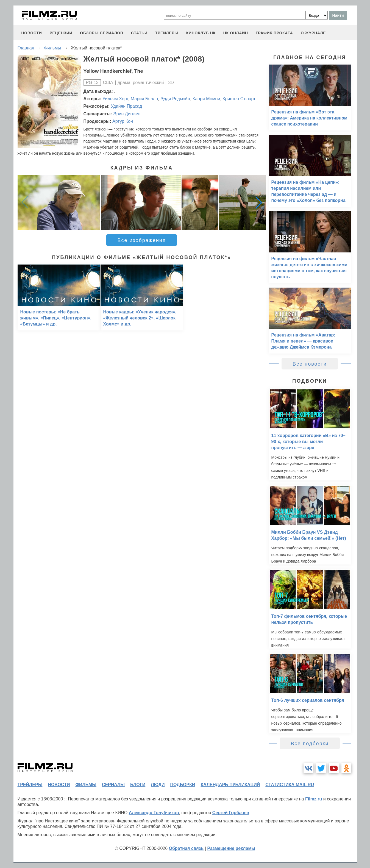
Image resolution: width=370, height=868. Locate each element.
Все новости (310, 364)
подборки (183, 785)
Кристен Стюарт (239, 99)
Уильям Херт (115, 99)
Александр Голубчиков (154, 813)
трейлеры (167, 33)
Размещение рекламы (231, 848)
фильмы (86, 785)
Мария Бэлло (144, 99)
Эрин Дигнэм (126, 114)
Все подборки (310, 744)
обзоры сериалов (102, 33)
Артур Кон (123, 121)
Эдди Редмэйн (175, 99)
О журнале (313, 33)
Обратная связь (186, 848)
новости (32, 33)
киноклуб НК (201, 33)
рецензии (61, 33)
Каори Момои (206, 99)
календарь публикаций (230, 785)
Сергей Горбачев (231, 813)
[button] (259, 202)
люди (158, 785)
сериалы (113, 785)
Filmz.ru (314, 799)
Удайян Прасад (127, 106)
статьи (139, 33)
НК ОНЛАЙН (236, 33)
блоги (138, 785)
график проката (274, 33)
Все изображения (141, 240)
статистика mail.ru (290, 785)
